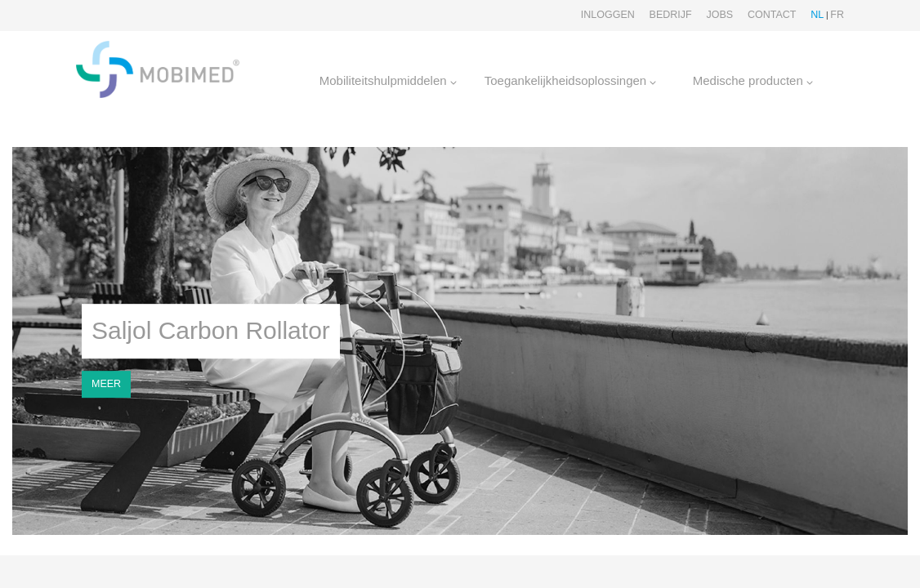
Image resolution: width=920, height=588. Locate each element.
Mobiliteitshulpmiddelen (388, 80)
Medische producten (753, 80)
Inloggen (608, 15)
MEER (106, 384)
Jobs (719, 15)
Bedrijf (671, 15)
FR (837, 15)
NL (817, 15)
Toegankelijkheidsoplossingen (571, 80)
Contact (772, 15)
